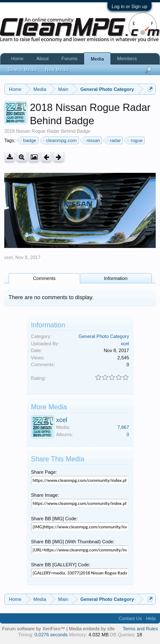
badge (28, 140)
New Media (57, 70)
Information (116, 278)
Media (97, 59)
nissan (92, 140)
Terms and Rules (140, 629)
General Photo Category (104, 336)
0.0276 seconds (51, 635)
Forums (69, 58)
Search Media (22, 70)
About (42, 58)
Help (151, 618)
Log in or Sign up (129, 6)
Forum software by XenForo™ (34, 629)
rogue (135, 140)
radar (114, 140)
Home (17, 58)
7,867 (123, 427)
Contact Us (130, 618)
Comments (44, 278)
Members (127, 58)
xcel (9, 257)
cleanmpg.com (60, 140)
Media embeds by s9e (92, 629)
